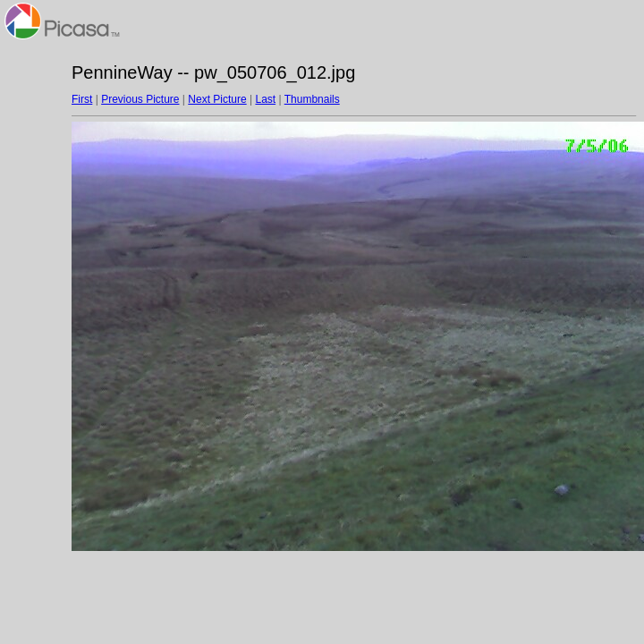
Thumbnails (312, 99)
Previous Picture (140, 99)
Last (265, 99)
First (82, 99)
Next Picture (217, 99)
